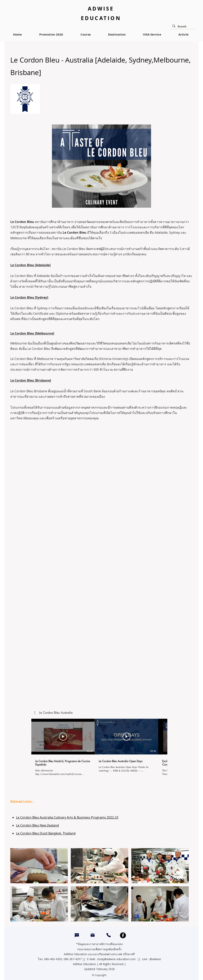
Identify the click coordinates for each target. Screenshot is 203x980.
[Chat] (77, 935)
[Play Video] (63, 737)
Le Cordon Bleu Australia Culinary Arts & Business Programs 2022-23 (67, 817)
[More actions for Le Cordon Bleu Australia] (54, 713)
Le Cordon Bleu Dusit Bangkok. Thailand (46, 833)
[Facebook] (123, 935)
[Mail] (93, 935)
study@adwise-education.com (116, 959)
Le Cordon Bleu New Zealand (37, 825)
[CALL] (109, 935)
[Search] (183, 27)
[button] (54, 713)
